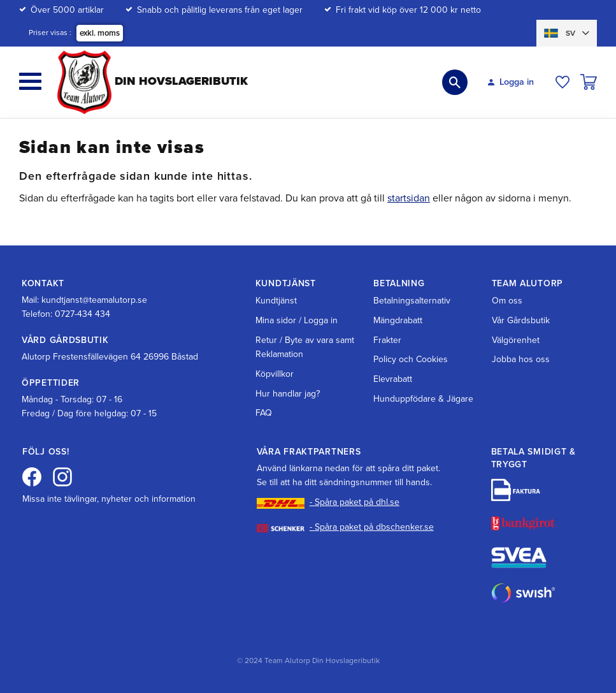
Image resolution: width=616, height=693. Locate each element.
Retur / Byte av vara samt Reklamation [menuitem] (305, 347)
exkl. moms (100, 33)
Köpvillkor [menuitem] (275, 374)
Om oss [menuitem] (507, 301)
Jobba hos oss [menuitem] (521, 359)
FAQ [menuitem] (264, 413)
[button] (30, 81)
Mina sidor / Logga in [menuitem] (297, 320)
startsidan (409, 198)
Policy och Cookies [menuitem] (411, 359)
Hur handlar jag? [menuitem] (288, 394)
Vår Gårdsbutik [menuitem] (521, 320)
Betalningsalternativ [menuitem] (412, 301)
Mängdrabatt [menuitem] (398, 320)
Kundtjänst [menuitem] (276, 301)
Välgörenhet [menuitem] (516, 340)
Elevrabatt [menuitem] (393, 379)
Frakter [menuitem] (387, 340)
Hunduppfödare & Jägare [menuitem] (423, 399)
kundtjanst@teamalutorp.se (94, 300)
